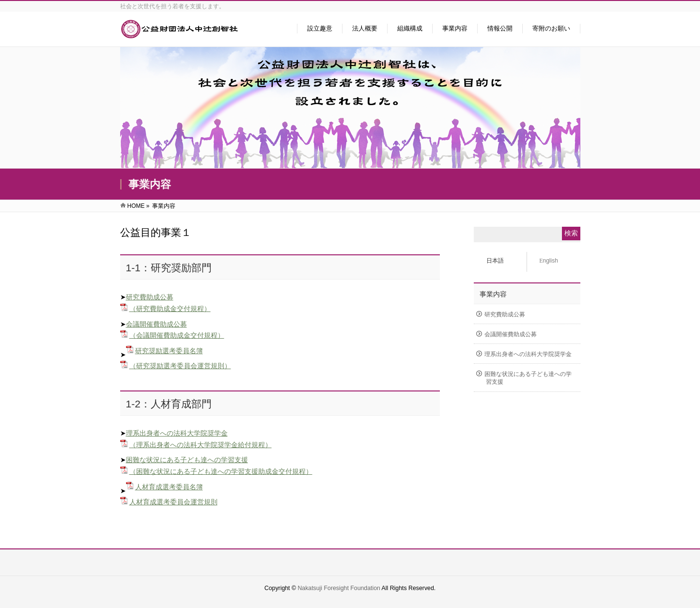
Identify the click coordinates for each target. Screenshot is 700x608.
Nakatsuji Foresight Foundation (339, 588)
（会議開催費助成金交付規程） (177, 335)
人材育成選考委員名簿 (169, 487)
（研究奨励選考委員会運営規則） (180, 366)
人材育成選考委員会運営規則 (173, 502)
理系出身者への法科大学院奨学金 (177, 433)
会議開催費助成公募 (156, 324)
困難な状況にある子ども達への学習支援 (187, 460)
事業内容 (493, 294)
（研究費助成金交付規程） (170, 309)
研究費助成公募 (150, 297)
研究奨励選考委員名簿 (169, 351)
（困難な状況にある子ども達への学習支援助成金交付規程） (221, 471)
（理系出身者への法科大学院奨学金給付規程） (201, 445)
